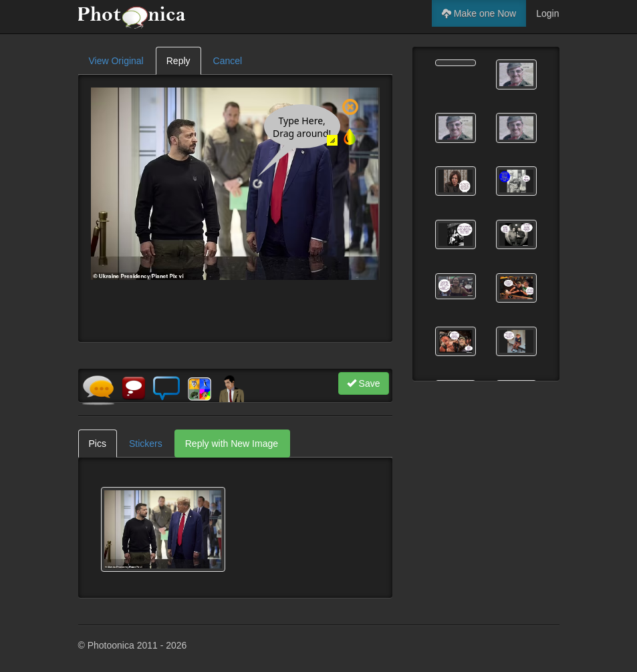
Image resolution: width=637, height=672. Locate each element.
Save (364, 383)
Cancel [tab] (228, 61)
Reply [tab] (178, 61)
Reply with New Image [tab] (232, 444)
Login (547, 13)
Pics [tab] (98, 444)
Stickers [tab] (146, 444)
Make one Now (479, 13)
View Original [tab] (116, 61)
